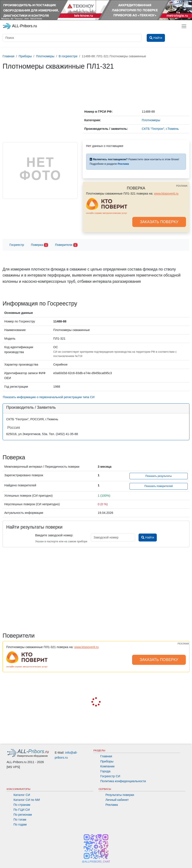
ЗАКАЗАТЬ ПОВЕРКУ (159, 222)
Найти (148, 537)
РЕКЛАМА (182, 186)
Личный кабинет (117, 800)
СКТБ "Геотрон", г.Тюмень (160, 129)
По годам (20, 824)
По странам (22, 805)
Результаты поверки (120, 795)
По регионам (23, 815)
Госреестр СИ (110, 776)
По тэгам (20, 820)
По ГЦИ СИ (22, 810)
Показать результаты (159, 476)
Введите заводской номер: (54, 535)
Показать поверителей (158, 486)
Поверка (40, 245)
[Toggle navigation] (184, 26)
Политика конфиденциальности (123, 781)
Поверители (66, 245)
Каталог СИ (22, 795)
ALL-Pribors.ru (20, 26)
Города (105, 771)
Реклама (112, 805)
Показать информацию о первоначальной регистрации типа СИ (49, 397)
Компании (107, 766)
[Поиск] (72, 38)
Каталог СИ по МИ (27, 800)
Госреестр (17, 245)
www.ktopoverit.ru (166, 194)
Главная (106, 756)
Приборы (107, 761)
